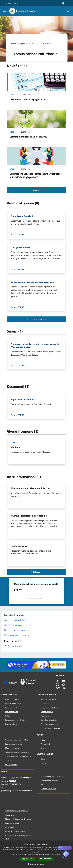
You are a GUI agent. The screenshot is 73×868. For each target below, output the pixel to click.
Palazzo (14, 442)
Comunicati (45, 744)
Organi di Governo (12, 699)
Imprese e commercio (14, 744)
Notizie (13, 95)
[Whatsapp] (63, 685)
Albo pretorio (10, 815)
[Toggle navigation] (5, 11)
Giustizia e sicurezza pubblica (17, 740)
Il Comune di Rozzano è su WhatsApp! (29, 516)
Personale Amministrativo (15, 720)
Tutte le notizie (37, 190)
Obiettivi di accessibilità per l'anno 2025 (19, 837)
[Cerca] (68, 11)
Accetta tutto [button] (28, 859)
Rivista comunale (19, 546)
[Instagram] (58, 685)
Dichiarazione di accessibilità (16, 831)
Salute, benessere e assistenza (17, 752)
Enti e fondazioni (12, 712)
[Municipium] (58, 688)
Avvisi (43, 748)
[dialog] (36, 854)
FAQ (43, 784)
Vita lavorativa (11, 765)
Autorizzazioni (46, 716)
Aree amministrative (13, 703)
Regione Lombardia (11, 3)
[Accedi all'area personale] (63, 3)
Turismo (8, 760)
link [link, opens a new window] (59, 854)
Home (13, 43)
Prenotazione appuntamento (52, 776)
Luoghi (44, 763)
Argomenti (23, 43)
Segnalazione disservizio (50, 780)
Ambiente (45, 703)
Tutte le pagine (37, 572)
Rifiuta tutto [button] (46, 859)
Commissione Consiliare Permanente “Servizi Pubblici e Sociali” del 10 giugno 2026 (36, 175)
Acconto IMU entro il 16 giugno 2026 (28, 99)
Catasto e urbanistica (49, 720)
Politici (8, 716)
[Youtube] (63, 681)
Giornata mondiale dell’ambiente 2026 (29, 137)
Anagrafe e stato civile (50, 708)
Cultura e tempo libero (50, 724)
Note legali (9, 827)
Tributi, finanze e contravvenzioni (18, 756)
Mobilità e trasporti (13, 748)
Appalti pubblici (47, 712)
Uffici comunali (11, 708)
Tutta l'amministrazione (36, 319)
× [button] (70, 843)
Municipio (16, 447)
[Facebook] (58, 681)
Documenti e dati (12, 724)
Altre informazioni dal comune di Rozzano (31, 488)
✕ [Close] (70, 848)
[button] (37, 864)
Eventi (43, 759)
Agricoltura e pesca (48, 699)
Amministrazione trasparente (17, 811)
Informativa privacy (13, 823)
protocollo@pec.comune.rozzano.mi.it (17, 791)
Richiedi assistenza (48, 789)
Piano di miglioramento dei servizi (18, 819)
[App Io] (65, 688)
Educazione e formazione (51, 728)
